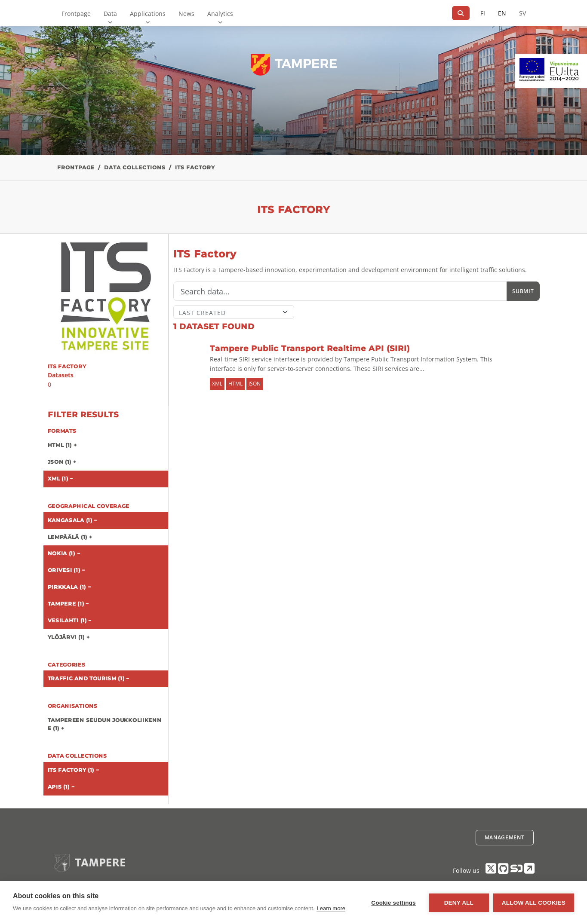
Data (110, 14)
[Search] (461, 13)
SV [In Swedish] (522, 13)
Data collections (135, 167)
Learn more (331, 908)
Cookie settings (393, 903)
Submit (523, 291)
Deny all (459, 903)
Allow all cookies (534, 903)
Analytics (220, 14)
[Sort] (234, 312)
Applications (148, 14)
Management (505, 837)
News (186, 14)
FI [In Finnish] (483, 13)
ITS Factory (195, 167)
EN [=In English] (502, 13)
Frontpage (76, 14)
